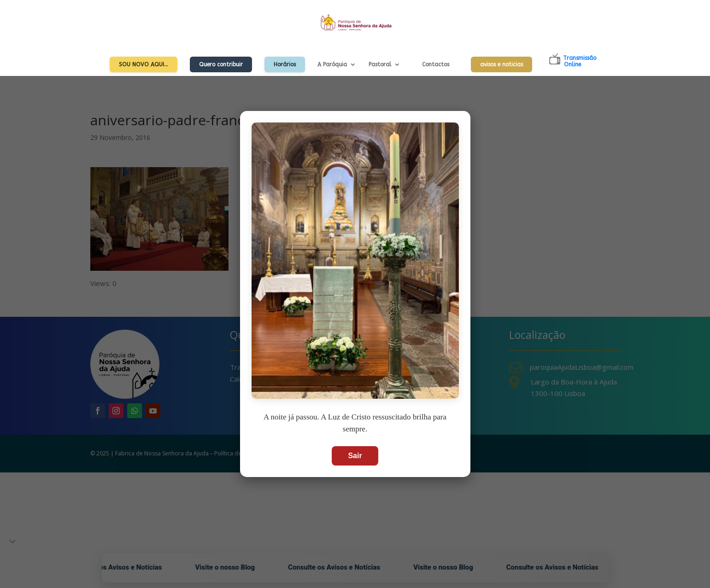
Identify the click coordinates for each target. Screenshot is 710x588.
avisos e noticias (502, 64)
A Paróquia (332, 64)
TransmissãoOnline (580, 61)
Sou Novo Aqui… (144, 64)
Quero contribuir (221, 64)
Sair (355, 456)
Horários (285, 64)
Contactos (436, 64)
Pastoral (380, 64)
